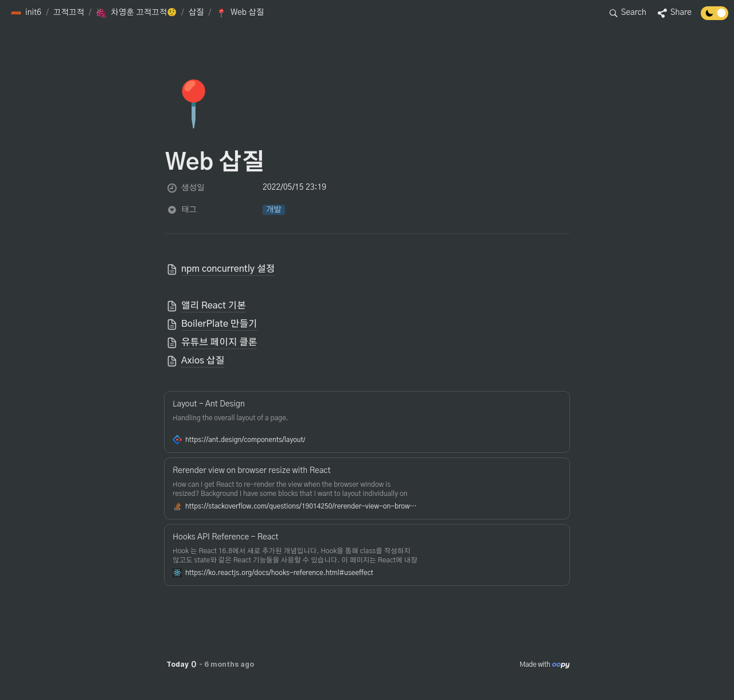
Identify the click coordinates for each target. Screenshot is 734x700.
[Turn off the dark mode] (715, 17)
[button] (26, 13)
